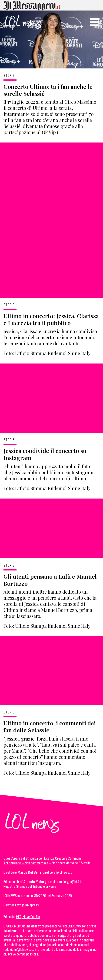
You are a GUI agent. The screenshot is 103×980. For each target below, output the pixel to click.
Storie (9, 76)
